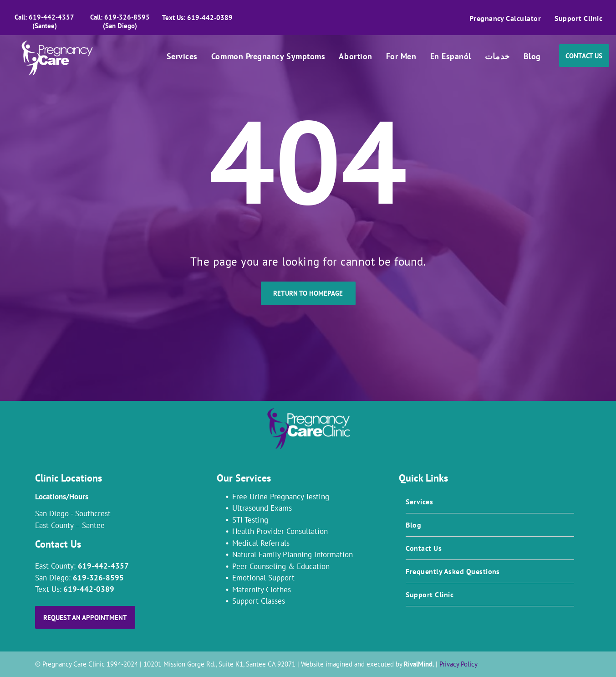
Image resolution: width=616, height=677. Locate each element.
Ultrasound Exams (262, 508)
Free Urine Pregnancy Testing (281, 497)
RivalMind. (419, 664)
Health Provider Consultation (280, 531)
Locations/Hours (62, 497)
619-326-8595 (98, 578)
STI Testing (250, 520)
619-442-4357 (103, 566)
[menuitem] (505, 18)
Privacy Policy (458, 664)
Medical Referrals (261, 543)
